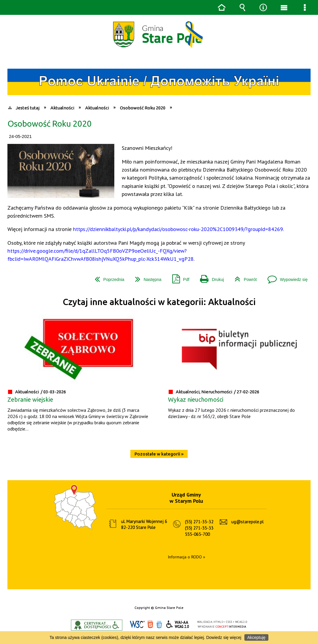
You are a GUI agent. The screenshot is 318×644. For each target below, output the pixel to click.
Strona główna (222, 7)
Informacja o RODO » (186, 557)
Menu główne (284, 7)
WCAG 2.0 (178, 624)
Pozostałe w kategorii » (159, 454)
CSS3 (159, 625)
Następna (146, 277)
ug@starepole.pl (247, 522)
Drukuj (210, 277)
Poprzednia (107, 277)
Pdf (178, 277)
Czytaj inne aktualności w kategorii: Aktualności (159, 302)
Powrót (243, 277)
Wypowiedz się (285, 277)
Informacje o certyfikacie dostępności (97, 625)
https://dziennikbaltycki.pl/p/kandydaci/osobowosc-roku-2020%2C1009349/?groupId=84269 (178, 229)
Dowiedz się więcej (224, 637)
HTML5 (150, 625)
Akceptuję (256, 637)
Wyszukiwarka (242, 7)
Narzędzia (263, 7)
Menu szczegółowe (305, 7)
